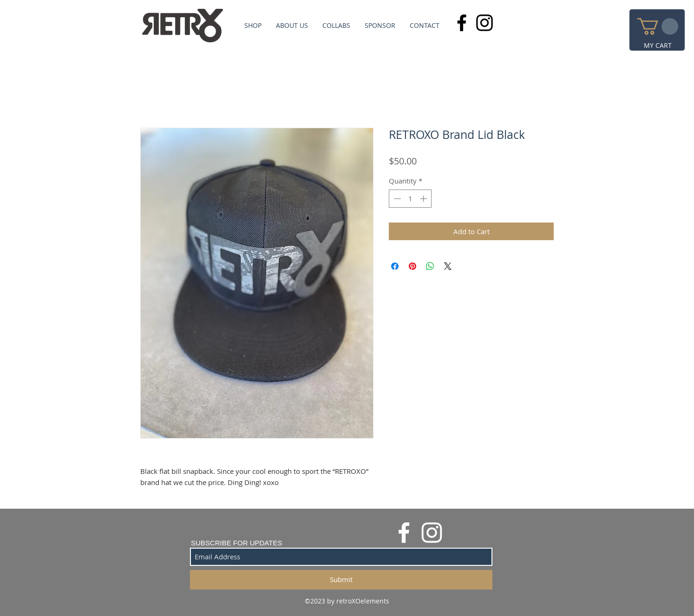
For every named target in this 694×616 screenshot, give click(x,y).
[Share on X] (448, 266)
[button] (658, 26)
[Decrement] (396, 199)
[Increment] (424, 199)
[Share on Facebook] (395, 266)
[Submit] (341, 580)
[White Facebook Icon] (404, 533)
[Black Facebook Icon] (462, 23)
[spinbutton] (410, 199)
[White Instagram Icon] (432, 533)
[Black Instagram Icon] (484, 23)
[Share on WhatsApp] (430, 266)
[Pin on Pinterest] (412, 266)
